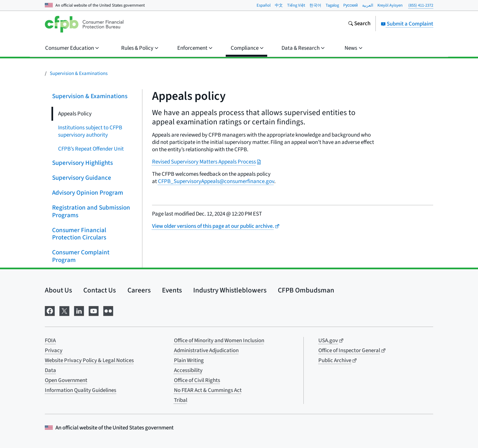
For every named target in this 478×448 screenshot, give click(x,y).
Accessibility (188, 370)
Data (50, 370)
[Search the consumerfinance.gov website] (359, 24)
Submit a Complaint (407, 24)
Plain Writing (189, 360)
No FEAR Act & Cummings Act (208, 390)
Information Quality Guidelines (80, 390)
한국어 (315, 5)
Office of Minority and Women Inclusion (219, 341)
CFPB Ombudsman (306, 290)
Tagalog (332, 5)
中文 (279, 5)
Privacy (54, 351)
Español (264, 5)
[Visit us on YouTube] (94, 310)
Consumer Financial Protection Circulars (79, 234)
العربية (368, 5)
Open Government (66, 380)
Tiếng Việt (296, 5)
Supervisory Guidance (82, 178)
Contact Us (100, 290)
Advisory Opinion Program (88, 193)
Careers (139, 290)
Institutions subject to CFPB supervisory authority (90, 131)
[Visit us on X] (64, 310)
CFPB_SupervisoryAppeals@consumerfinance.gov (216, 181)
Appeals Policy (75, 114)
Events (172, 290)
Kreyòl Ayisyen (390, 5)
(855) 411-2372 (421, 5)
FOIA (50, 341)
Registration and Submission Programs (91, 212)
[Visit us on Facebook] (50, 310)
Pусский (351, 5)
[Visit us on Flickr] (108, 310)
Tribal (181, 400)
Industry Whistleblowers (230, 290)
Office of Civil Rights (197, 380)
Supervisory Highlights (82, 163)
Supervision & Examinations (79, 73)
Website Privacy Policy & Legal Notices (89, 360)
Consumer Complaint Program (81, 256)
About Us (58, 290)
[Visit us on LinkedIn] (79, 310)
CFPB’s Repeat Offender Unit (91, 149)
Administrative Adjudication (206, 351)
